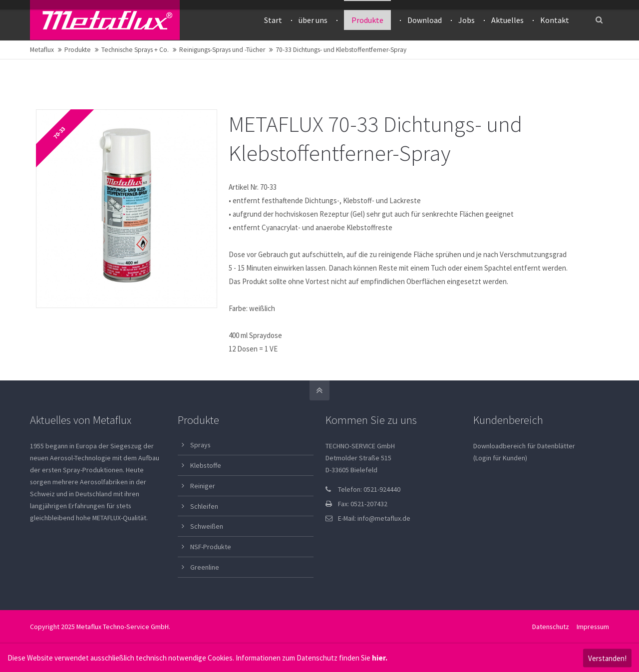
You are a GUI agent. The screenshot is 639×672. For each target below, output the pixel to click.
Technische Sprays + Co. (135, 50)
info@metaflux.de (384, 518)
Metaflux (42, 50)
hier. (380, 658)
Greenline (205, 567)
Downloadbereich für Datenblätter (524, 446)
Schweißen (207, 526)
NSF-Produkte (211, 547)
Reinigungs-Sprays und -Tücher (222, 50)
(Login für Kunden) (500, 458)
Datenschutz (551, 627)
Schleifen (204, 506)
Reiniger (203, 486)
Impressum (593, 627)
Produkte (78, 50)
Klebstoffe (206, 465)
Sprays (200, 445)
